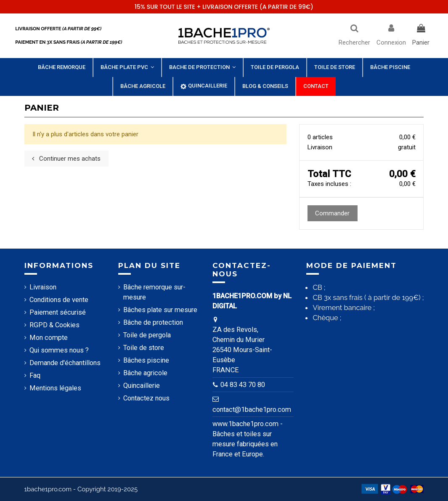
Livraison (43, 287)
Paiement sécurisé (58, 312)
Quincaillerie (142, 386)
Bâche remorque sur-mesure (154, 292)
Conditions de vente (59, 300)
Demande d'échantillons (65, 363)
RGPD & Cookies (54, 325)
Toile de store (144, 348)
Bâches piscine (146, 360)
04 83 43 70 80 (243, 385)
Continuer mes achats (66, 159)
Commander (332, 213)
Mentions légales (55, 388)
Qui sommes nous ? (59, 350)
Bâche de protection (153, 322)
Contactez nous (146, 398)
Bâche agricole (145, 373)
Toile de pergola (147, 335)
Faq (35, 375)
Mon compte (49, 338)
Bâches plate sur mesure (160, 310)
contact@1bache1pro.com (252, 410)
